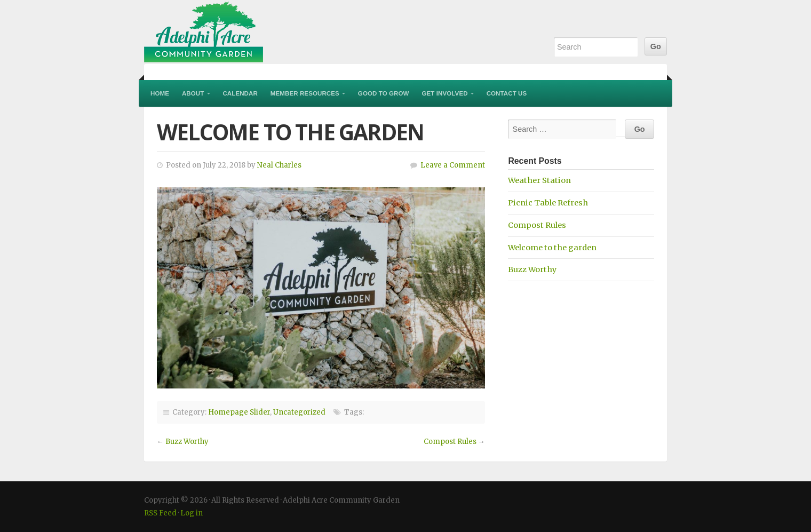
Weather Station (539, 180)
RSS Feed (160, 513)
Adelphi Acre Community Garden (272, 32)
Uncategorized (299, 412)
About (193, 93)
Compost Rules (450, 442)
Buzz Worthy (187, 442)
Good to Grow (384, 93)
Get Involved (445, 93)
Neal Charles (279, 165)
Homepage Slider (239, 412)
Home (160, 93)
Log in (192, 513)
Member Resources (305, 93)
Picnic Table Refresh (548, 203)
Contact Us (507, 93)
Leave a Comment (453, 165)
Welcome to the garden (552, 248)
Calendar (240, 93)
